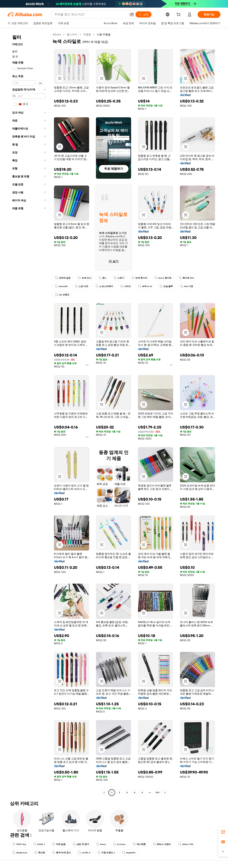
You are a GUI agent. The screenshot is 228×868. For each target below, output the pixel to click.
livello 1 (39, 844)
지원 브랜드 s (106, 853)
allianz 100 (186, 844)
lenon (101, 844)
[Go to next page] (165, 793)
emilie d (84, 853)
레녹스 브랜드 (162, 844)
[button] (132, 14)
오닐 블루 (166, 286)
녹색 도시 (85, 278)
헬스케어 (72, 34)
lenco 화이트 (163, 278)
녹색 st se (145, 286)
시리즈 (126, 286)
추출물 (87, 34)
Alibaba (57, 34)
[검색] (143, 14)
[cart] (179, 15)
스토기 (119, 278)
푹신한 (40, 853)
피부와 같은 (63, 278)
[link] (223, 832)
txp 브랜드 (62, 295)
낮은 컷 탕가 (81, 844)
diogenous (20, 853)
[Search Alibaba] (90, 14)
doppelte (129, 853)
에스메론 (139, 844)
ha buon (119, 844)
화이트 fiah (186, 278)
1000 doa (19, 844)
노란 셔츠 (82, 286)
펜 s (103, 278)
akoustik (61, 286)
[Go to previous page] (104, 793)
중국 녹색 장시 (62, 853)
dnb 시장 (187, 286)
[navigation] (29, 414)
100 (157, 793)
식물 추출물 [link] (104, 34)
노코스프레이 (104, 286)
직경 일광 (59, 844)
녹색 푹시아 (139, 278)
